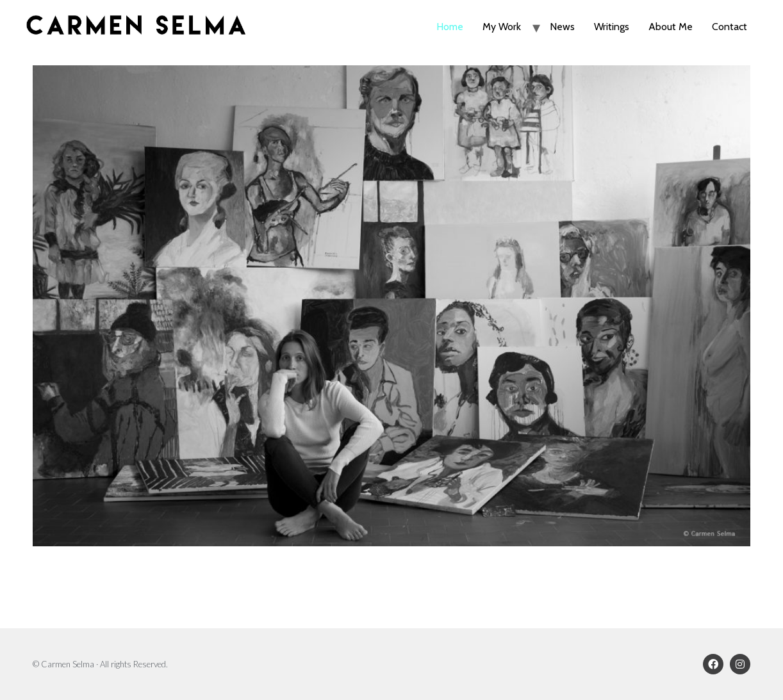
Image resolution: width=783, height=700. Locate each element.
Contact (729, 27)
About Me (671, 27)
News (562, 27)
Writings (612, 27)
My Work (502, 27)
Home (450, 27)
